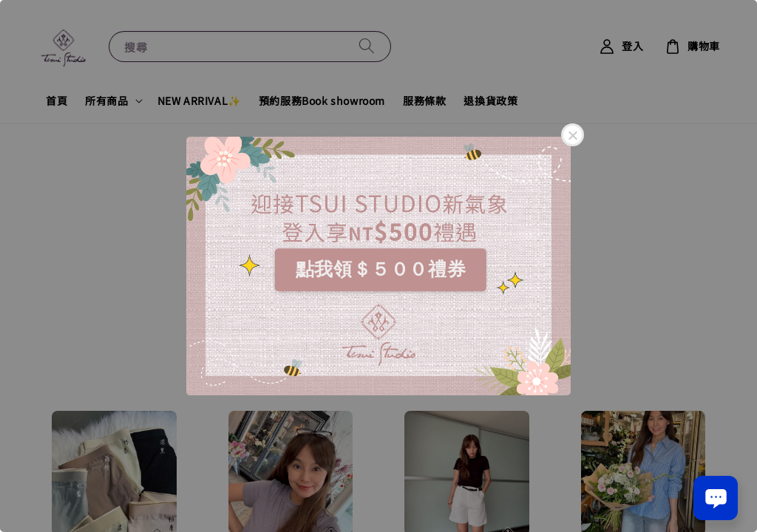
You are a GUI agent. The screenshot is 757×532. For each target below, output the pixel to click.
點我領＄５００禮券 (381, 269)
